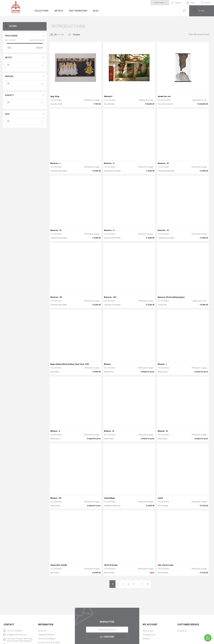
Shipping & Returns (46, 635)
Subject (10, 95)
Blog (95, 11)
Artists (59, 11)
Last (147, 584)
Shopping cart (149, 635)
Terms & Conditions (47, 639)
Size (7, 114)
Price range (11, 36)
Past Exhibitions (78, 11)
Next (142, 584)
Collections (41, 11)
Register (178, 3)
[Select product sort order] (79, 35)
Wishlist (146, 639)
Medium (9, 76)
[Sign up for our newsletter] (107, 630)
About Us (42, 631)
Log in (193, 3)
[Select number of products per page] (53, 35)
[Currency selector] (160, 3)
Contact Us (182, 631)
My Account (148, 631)
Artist (9, 58)
